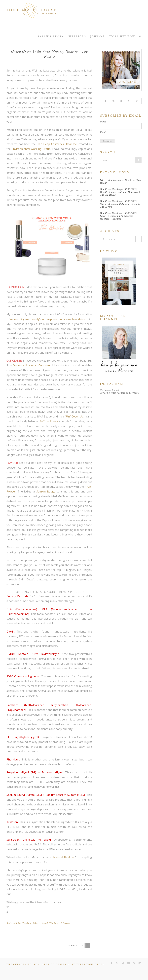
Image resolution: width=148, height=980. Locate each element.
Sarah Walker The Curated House (25, 923)
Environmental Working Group (31, 149)
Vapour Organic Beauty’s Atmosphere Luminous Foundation (48, 319)
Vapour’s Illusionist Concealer (32, 365)
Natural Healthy (63, 857)
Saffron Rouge (49, 421)
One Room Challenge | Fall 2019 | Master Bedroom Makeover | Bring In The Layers (120, 204)
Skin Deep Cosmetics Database (57, 144)
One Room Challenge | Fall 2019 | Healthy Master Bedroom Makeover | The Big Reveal (120, 192)
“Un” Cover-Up (74, 416)
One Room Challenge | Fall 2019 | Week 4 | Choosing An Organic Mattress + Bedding (119, 216)
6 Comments (67, 923)
